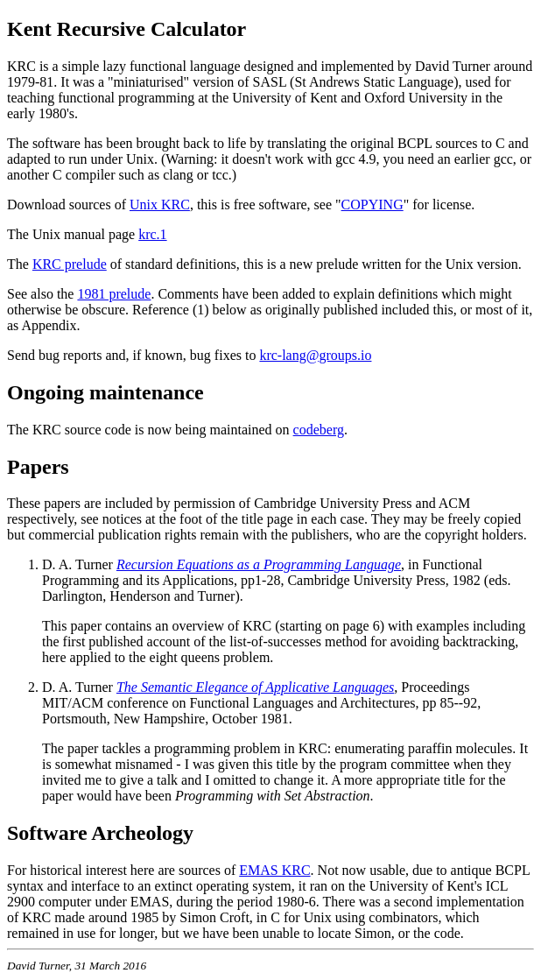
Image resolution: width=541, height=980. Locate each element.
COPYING (372, 204)
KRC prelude (70, 264)
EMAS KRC (274, 870)
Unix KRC (160, 204)
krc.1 (152, 234)
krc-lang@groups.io (315, 355)
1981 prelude (114, 294)
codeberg (319, 430)
